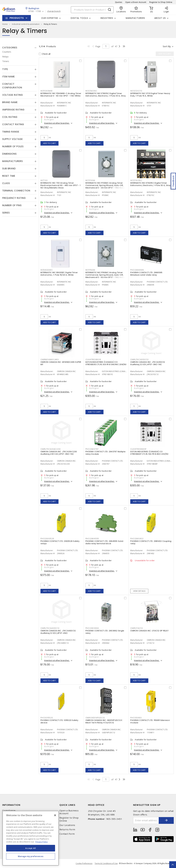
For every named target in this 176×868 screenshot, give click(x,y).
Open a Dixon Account (136, 2)
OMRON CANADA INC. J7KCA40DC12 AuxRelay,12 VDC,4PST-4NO (58, 632)
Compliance (9, 811)
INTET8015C (91, 91)
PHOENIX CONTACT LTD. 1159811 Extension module (150, 721)
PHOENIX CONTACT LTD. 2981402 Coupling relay (151, 542)
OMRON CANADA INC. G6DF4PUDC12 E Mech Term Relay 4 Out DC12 (104, 721)
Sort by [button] (167, 46)
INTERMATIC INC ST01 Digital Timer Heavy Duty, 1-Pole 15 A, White (150, 95)
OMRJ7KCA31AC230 (50, 449)
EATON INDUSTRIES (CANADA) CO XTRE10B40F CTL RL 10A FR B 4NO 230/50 (149, 453)
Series (6, 213)
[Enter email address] (146, 820)
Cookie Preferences (84, 863)
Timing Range (11, 132)
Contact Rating (13, 124)
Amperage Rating (13, 110)
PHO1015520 (47, 718)
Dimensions (9, 154)
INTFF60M (90, 270)
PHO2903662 (92, 628)
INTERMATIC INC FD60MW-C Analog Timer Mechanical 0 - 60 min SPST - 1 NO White (61, 95)
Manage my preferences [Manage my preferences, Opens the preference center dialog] (31, 856)
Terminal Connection (16, 191)
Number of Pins (12, 205)
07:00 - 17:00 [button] (35, 11)
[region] (31, 838)
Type (5, 69)
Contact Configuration (12, 86)
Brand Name (10, 102)
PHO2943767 (92, 449)
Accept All (31, 848)
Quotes (119, 2)
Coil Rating (10, 117)
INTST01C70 (136, 91)
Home (5, 24)
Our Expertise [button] (50, 18)
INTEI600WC (47, 270)
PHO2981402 (137, 539)
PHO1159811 (136, 718)
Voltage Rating (13, 95)
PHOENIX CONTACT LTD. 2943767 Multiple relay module (105, 453)
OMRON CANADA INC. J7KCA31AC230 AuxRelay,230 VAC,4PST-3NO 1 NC (59, 453)
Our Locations (67, 825)
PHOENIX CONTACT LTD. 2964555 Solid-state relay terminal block (105, 542)
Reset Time (9, 176)
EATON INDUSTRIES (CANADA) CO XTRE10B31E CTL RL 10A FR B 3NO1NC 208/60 (106, 363)
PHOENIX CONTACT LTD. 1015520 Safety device (59, 721)
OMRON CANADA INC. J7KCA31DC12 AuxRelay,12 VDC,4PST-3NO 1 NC (148, 363)
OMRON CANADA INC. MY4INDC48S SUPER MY (61, 363)
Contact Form (67, 834)
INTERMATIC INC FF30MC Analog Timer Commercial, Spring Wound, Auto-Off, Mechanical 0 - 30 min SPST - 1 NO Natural (106, 185)
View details (139, 591)
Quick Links (67, 805)
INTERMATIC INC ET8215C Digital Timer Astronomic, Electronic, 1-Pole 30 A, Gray (150, 184)
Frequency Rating (14, 198)
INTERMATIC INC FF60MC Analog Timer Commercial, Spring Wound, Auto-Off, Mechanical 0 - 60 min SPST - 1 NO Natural (106, 275)
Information (11, 805)
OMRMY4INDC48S (50, 359)
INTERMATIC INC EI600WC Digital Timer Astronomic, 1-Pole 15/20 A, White (59, 274)
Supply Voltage (12, 139)
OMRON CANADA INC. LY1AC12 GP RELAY (149, 631)
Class (6, 183)
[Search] (92, 10)
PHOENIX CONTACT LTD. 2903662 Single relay (105, 632)
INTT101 (44, 180)
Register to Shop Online (161, 2)
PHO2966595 (137, 270)
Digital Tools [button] (79, 18)
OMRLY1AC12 (137, 628)
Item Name (8, 77)
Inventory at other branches (57, 123)
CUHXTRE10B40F (138, 449)
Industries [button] (107, 18)
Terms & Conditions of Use (106, 863)
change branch (54, 11)
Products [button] (17, 18)
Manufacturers (135, 18)
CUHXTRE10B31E (93, 359)
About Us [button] (160, 18)
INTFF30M (90, 180)
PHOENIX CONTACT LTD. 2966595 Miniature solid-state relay (146, 274)
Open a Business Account (69, 812)
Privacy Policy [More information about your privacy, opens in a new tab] (42, 842)
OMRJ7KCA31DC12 (139, 359)
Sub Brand (9, 169)
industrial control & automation (26, 24)
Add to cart (50, 143)
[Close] (55, 815)
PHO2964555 (92, 539)
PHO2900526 (47, 539)
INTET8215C (136, 180)
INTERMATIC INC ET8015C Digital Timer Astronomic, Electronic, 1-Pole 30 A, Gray (106, 95)
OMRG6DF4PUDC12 (95, 718)
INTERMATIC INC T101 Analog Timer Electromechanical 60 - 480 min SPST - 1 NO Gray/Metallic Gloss (60, 185)
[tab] (19, 48)
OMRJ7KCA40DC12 (50, 628)
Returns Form (67, 829)
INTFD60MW (46, 91)
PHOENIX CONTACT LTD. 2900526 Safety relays (60, 542)
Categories (10, 48)
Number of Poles (13, 146)
